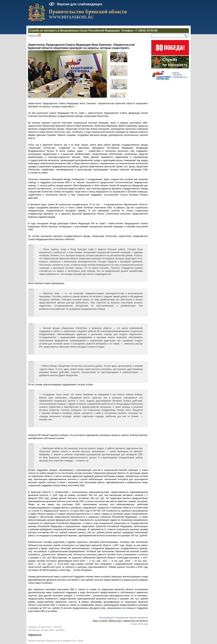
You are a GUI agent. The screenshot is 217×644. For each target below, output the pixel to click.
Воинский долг (107, 618)
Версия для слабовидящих (80, 4)
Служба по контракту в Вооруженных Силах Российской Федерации (74, 31)
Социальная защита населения (132, 618)
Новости (33, 36)
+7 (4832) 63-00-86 (146, 31)
